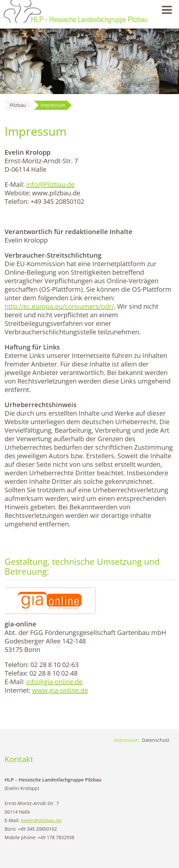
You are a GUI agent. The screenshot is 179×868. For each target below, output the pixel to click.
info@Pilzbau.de (50, 184)
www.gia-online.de (60, 690)
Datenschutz (156, 740)
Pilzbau (18, 105)
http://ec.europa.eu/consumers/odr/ (59, 306)
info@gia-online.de (54, 682)
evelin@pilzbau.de (41, 820)
